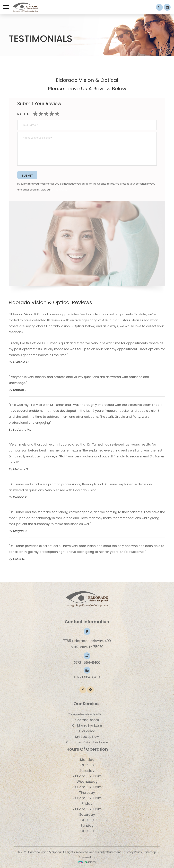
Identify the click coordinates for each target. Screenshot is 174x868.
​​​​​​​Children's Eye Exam (87, 725)
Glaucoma (87, 731)
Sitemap (150, 852)
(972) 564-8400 (87, 663)
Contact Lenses (87, 720)
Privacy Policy (59, 190)
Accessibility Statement (105, 852)
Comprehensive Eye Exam (87, 714)
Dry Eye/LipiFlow (87, 737)
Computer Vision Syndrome (87, 742)
